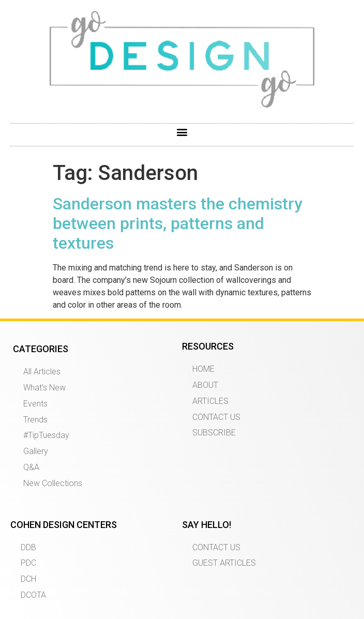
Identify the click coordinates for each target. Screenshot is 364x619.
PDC (28, 563)
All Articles (42, 372)
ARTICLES (210, 401)
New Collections (53, 483)
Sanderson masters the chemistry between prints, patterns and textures (178, 224)
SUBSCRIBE (214, 433)
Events (35, 404)
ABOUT (205, 385)
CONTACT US (216, 417)
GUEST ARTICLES (224, 563)
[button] (182, 132)
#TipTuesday (46, 435)
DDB (28, 547)
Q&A (31, 467)
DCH (28, 579)
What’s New (44, 388)
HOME (203, 369)
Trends (35, 420)
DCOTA (33, 595)
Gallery (36, 451)
